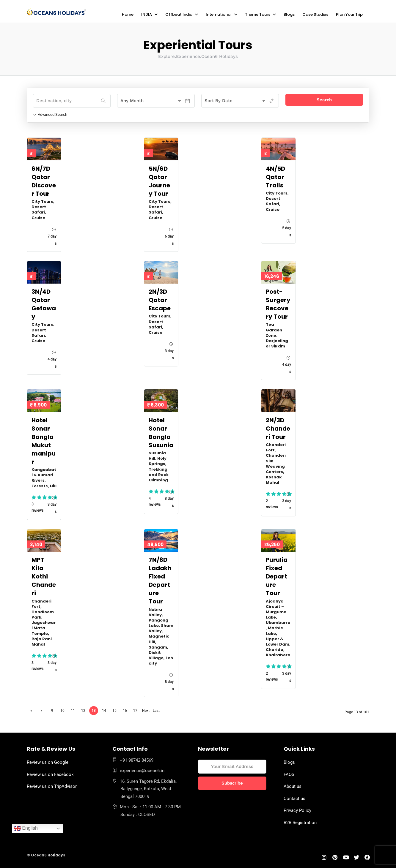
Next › (146, 712)
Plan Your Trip (349, 14)
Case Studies (315, 14)
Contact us (294, 798)
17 (135, 710)
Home (128, 14)
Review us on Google (48, 762)
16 (125, 710)
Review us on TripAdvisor (52, 786)
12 (83, 710)
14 (104, 710)
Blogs (289, 14)
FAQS (289, 774)
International (219, 14)
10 (62, 710)
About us (293, 786)
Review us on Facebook (50, 774)
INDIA (147, 14)
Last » (156, 712)
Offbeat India (179, 14)
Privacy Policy (297, 810)
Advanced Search (50, 114)
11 (73, 710)
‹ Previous (42, 712)
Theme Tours (258, 14)
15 (114, 710)
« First (31, 712)
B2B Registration (300, 822)
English (26, 829)
